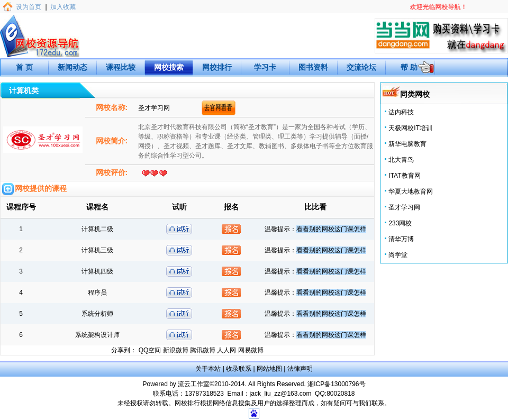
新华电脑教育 (407, 144)
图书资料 (313, 67)
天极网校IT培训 (410, 128)
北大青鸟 (401, 160)
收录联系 (239, 369)
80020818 (341, 394)
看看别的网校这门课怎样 (331, 229)
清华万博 (401, 239)
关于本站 (208, 369)
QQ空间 (150, 350)
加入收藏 (63, 7)
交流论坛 (361, 67)
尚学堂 (398, 255)
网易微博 (251, 350)
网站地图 (269, 369)
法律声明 (300, 369)
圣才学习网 (404, 207)
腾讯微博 (203, 350)
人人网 (226, 350)
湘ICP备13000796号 (336, 384)
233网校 (400, 223)
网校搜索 (169, 67)
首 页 (24, 67)
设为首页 (29, 7)
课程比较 (121, 67)
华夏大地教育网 (411, 191)
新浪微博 (176, 350)
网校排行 (217, 67)
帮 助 (409, 67)
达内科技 (401, 112)
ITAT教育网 (404, 176)
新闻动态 (72, 67)
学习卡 (265, 67)
